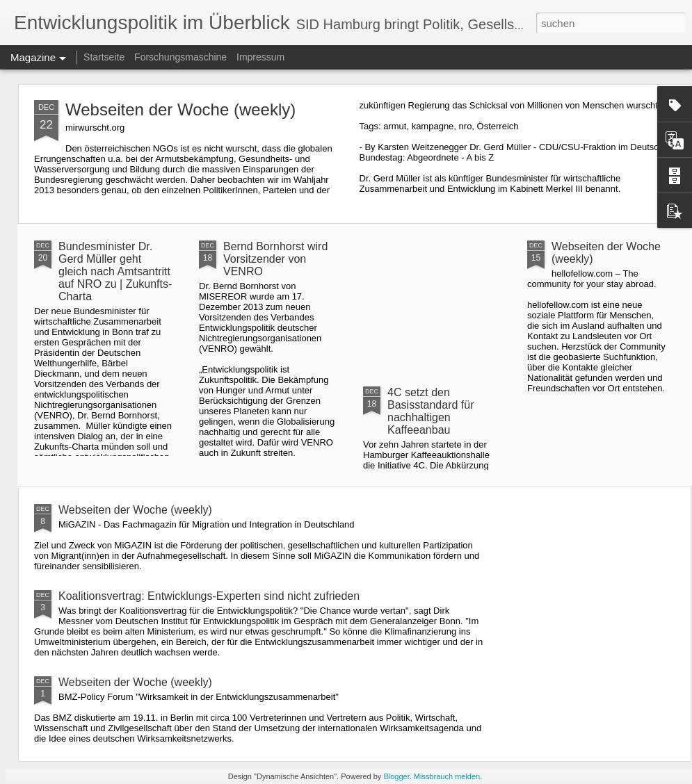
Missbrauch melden (447, 776)
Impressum (260, 57)
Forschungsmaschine (180, 57)
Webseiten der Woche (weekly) (180, 109)
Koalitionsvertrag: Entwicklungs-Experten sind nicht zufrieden (209, 596)
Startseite (104, 57)
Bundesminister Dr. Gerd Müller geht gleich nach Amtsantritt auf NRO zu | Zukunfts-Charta (115, 271)
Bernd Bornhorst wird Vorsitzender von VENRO (275, 259)
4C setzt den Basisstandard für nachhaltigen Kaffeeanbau (431, 411)
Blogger (396, 776)
